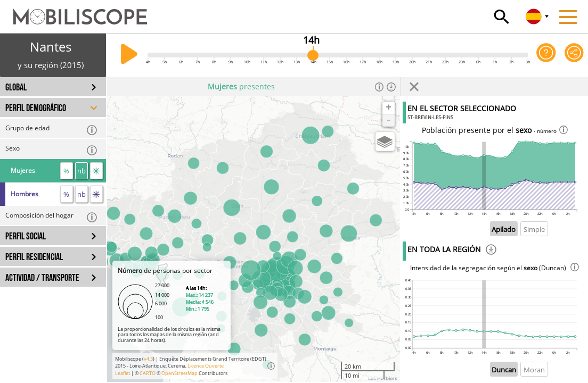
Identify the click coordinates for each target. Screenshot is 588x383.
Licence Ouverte (206, 366)
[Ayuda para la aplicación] (546, 55)
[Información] (379, 87)
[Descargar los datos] (391, 87)
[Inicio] (73, 12)
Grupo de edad (52, 130)
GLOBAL (16, 88)
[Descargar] (491, 251)
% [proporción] (66, 171)
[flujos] (96, 171)
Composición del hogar (52, 217)
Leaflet (123, 373)
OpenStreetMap (179, 373)
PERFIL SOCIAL (26, 236)
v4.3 (148, 359)
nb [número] (81, 171)
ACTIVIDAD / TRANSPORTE (42, 278)
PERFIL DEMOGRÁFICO (36, 108)
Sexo (52, 150)
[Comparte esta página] (574, 55)
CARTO (148, 373)
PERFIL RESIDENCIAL (34, 257)
